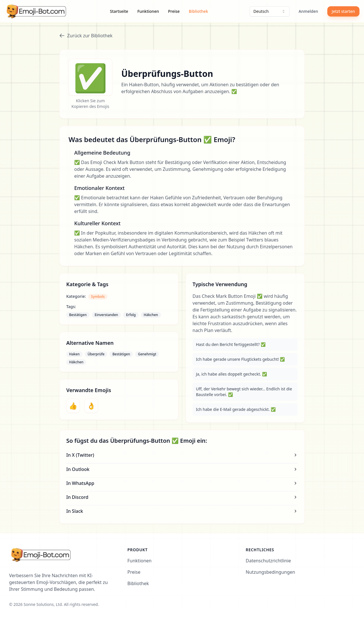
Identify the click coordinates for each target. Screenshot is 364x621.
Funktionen (148, 11)
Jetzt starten (343, 11)
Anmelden (308, 11)
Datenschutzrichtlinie (268, 561)
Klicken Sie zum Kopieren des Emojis (90, 103)
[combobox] (270, 11)
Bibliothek (198, 11)
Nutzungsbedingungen (270, 572)
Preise (174, 11)
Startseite (119, 11)
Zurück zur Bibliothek (86, 36)
